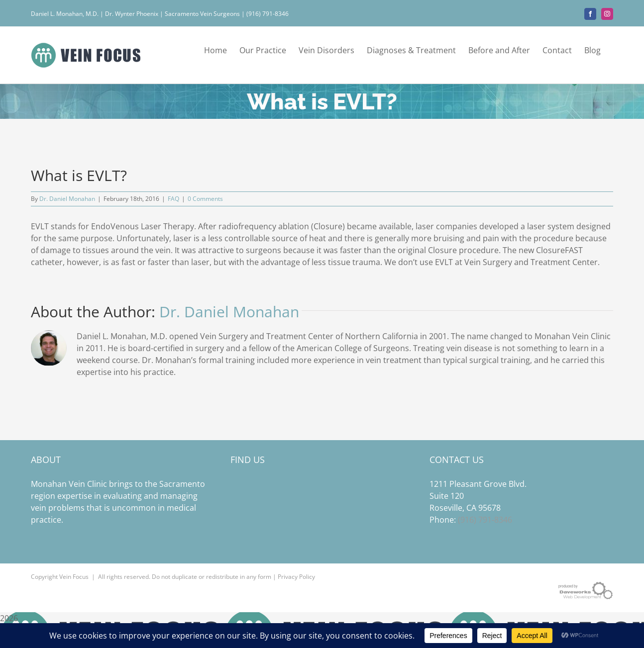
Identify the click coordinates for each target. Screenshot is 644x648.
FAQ (173, 199)
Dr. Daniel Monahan (67, 199)
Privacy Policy (296, 577)
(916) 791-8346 (485, 520)
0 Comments (205, 199)
